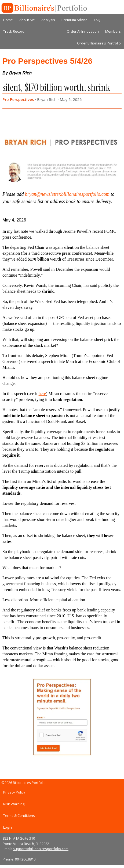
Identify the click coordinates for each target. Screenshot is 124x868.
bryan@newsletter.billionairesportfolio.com (67, 194)
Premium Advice (74, 20)
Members (113, 31)
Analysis (48, 20)
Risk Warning (14, 804)
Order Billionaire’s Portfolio (99, 43)
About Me (27, 20)
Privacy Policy (14, 792)
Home (8, 20)
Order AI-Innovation (83, 31)
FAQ (97, 20)
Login (8, 827)
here (42, 394)
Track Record (14, 31)
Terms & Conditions (19, 816)
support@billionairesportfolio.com (41, 849)
